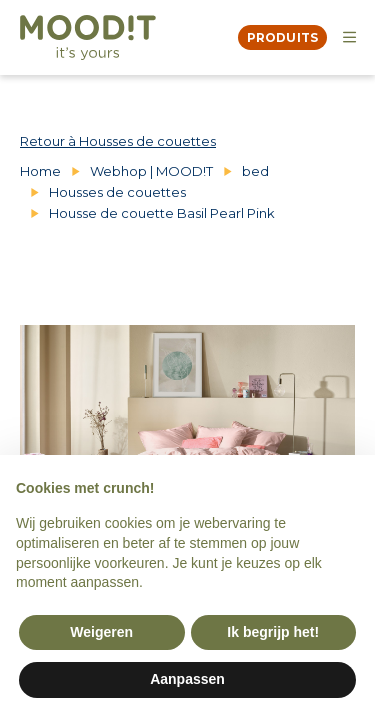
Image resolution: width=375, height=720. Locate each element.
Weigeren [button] (101, 632)
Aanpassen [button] (187, 679)
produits (282, 37)
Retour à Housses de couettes (118, 141)
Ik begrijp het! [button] (273, 632)
